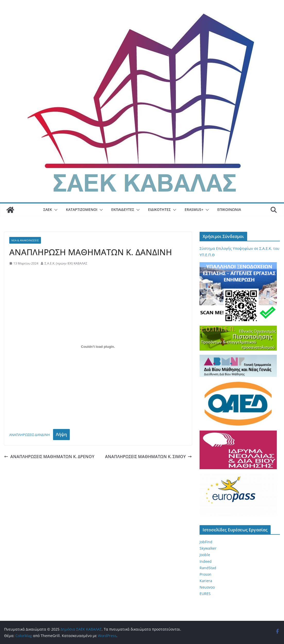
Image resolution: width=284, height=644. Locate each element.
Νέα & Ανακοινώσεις (25, 240)
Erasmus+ (194, 209)
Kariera (206, 581)
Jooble (205, 555)
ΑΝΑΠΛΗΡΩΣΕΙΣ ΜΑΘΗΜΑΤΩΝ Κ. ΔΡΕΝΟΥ (49, 457)
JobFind (206, 542)
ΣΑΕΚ (48, 209)
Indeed (206, 561)
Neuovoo (207, 587)
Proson (205, 574)
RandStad (208, 568)
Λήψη (61, 434)
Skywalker (208, 548)
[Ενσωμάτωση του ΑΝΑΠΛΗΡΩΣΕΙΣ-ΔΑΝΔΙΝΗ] (98, 346)
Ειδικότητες (159, 209)
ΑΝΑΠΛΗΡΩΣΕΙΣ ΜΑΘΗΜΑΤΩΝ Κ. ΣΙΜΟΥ (148, 457)
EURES (205, 594)
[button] (55, 210)
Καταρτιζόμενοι (82, 209)
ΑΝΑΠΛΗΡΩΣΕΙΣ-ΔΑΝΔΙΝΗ (30, 435)
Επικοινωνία (229, 209)
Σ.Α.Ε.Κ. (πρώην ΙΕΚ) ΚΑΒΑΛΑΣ (66, 263)
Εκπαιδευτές (123, 209)
